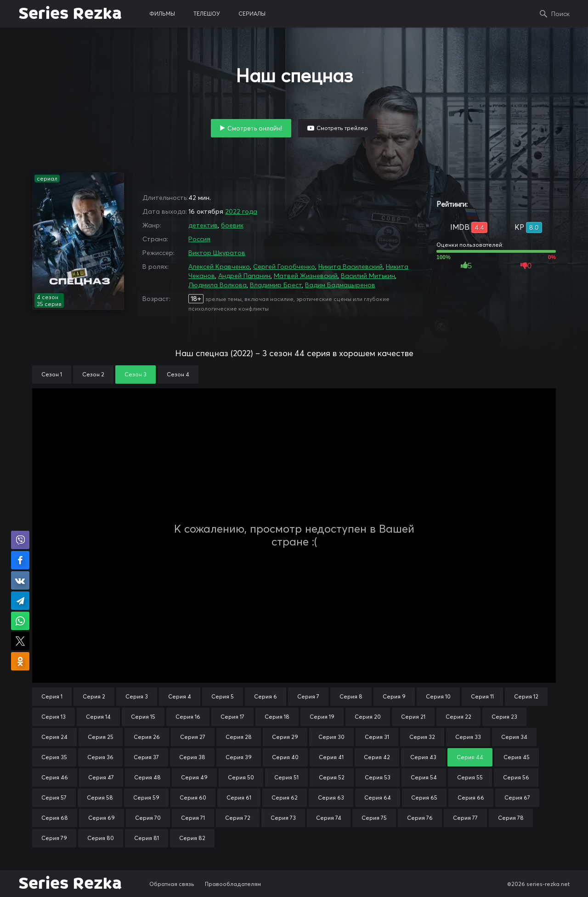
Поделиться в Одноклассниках (20, 661)
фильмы (162, 14)
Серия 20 (368, 717)
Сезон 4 (178, 374)
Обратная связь (172, 884)
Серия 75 (374, 818)
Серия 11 (482, 696)
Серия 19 (322, 717)
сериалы (252, 14)
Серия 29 (285, 737)
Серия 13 (54, 717)
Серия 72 (238, 818)
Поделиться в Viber (20, 540)
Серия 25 (101, 737)
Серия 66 (471, 798)
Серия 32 (422, 737)
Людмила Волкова (218, 285)
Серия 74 (329, 818)
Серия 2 (94, 696)
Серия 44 (470, 757)
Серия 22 (458, 717)
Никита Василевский (351, 267)
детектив (203, 225)
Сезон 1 (52, 374)
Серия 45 (517, 757)
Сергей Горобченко (284, 267)
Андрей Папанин (244, 276)
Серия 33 (468, 737)
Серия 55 (470, 777)
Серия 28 (239, 737)
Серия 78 (511, 818)
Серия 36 (100, 757)
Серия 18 (277, 717)
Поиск (560, 14)
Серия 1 (52, 696)
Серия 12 (526, 696)
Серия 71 (193, 818)
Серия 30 (331, 737)
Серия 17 (232, 717)
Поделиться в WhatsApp (20, 621)
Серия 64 (378, 798)
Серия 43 (423, 757)
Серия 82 (192, 838)
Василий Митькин (368, 276)
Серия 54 (424, 777)
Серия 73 (283, 818)
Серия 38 (192, 757)
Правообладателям (233, 884)
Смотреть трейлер (342, 128)
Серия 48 (147, 777)
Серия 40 (285, 757)
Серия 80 (101, 838)
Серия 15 (143, 717)
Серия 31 (377, 737)
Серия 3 (137, 696)
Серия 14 (98, 717)
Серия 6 (266, 696)
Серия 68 (55, 818)
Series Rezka (70, 14)
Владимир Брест (276, 285)
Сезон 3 (136, 374)
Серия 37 (146, 757)
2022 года (241, 211)
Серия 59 (146, 798)
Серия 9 (394, 696)
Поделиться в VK (20, 580)
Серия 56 (516, 777)
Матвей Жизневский (306, 276)
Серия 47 (101, 777)
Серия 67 (517, 798)
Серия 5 (223, 696)
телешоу (207, 14)
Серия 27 (193, 737)
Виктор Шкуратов (217, 253)
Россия (199, 239)
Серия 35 (54, 757)
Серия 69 (102, 818)
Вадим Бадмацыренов (340, 285)
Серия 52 (332, 777)
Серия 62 (285, 798)
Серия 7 (308, 696)
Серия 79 (54, 838)
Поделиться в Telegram (20, 601)
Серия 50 (241, 777)
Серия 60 (193, 798)
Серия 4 (180, 696)
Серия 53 (378, 777)
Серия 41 (331, 757)
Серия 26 (147, 737)
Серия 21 (413, 717)
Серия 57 (54, 798)
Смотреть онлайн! (255, 128)
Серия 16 (188, 717)
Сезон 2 (93, 374)
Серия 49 (194, 777)
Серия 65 (424, 798)
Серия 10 (438, 696)
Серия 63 (331, 798)
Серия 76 (420, 818)
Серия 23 (504, 717)
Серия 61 (239, 798)
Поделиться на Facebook (20, 560)
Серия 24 (54, 737)
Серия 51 (286, 777)
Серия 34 (514, 737)
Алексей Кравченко (219, 267)
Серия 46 (55, 777)
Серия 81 (147, 838)
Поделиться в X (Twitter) (20, 641)
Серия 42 (377, 757)
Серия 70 (148, 818)
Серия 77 (465, 818)
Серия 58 (100, 798)
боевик (232, 225)
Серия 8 (351, 696)
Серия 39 (239, 757)
